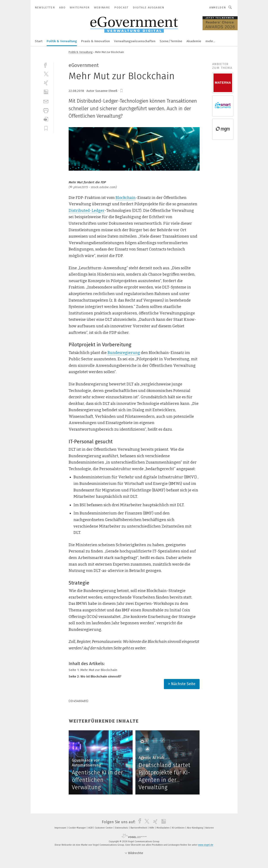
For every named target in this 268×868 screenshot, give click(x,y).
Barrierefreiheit (139, 828)
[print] (46, 110)
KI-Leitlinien (179, 828)
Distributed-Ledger (87, 211)
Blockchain (126, 198)
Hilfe (152, 828)
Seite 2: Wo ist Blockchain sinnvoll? (95, 676)
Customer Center (104, 828)
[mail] (46, 101)
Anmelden (218, 7)
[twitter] (46, 74)
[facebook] (46, 65)
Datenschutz (122, 828)
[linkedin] (46, 92)
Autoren (210, 828)
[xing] (46, 83)
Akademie (194, 41)
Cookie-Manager (78, 828)
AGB (91, 828)
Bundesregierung (124, 353)
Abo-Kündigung (195, 828)
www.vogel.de (206, 845)
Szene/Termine (171, 41)
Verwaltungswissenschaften (135, 41)
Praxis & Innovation (95, 41)
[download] (46, 119)
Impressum (61, 828)
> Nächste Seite (182, 684)
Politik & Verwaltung (62, 41)
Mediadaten (163, 828)
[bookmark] (121, 91)
